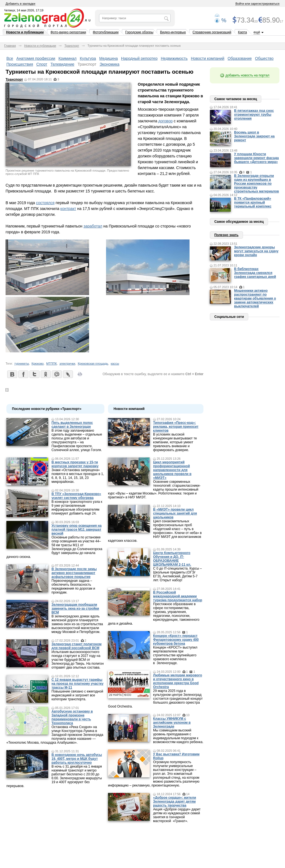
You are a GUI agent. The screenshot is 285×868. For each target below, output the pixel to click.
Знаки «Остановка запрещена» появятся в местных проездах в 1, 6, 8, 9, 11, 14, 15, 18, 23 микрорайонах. (78, 476)
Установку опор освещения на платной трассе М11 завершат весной (77, 530)
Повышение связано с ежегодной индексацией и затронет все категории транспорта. (77, 695)
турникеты (22, 363)
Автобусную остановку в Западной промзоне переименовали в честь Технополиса (72, 717)
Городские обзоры (139, 32)
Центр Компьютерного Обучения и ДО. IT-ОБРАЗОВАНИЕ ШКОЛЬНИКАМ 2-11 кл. (172, 559)
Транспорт (72, 46)
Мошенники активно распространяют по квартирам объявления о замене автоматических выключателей (255, 298)
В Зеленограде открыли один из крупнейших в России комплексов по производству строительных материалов (256, 184)
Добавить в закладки (20, 4)
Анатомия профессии (36, 58)
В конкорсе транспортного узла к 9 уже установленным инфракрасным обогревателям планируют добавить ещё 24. (77, 508)
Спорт (42, 64)
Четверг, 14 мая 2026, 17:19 (24, 10)
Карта (242, 32)
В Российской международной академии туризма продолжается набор (178, 596)
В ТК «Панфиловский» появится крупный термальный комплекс (253, 202)
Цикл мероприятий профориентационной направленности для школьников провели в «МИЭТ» (172, 470)
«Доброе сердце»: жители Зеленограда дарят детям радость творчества (175, 802)
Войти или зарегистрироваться (257, 4)
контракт (68, 209)
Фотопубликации (106, 32)
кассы (115, 363)
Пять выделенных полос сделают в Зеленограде (72, 425)
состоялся (45, 203)
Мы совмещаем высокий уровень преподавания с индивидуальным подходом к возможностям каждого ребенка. (178, 736)
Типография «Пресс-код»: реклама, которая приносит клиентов (176, 427)
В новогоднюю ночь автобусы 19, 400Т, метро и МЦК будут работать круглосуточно (77, 759)
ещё (257, 32)
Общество (264, 58)
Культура (88, 58)
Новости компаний (208, 58)
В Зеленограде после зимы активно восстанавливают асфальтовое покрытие (74, 573)
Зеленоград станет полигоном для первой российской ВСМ (77, 646)
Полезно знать (226, 235)
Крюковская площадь (93, 363)
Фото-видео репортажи (68, 32)
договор (165, 121)
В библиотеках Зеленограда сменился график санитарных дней (255, 273)
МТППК (51, 363)
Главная (10, 46)
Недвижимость (174, 58)
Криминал (67, 58)
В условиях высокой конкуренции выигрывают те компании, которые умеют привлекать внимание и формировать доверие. (175, 442)
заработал (93, 226)
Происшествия (20, 64)
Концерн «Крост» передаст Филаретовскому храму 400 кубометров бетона (176, 640)
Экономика (110, 64)
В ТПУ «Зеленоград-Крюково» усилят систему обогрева (76, 496)
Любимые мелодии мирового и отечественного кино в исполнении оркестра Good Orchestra (178, 681)
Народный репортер (139, 58)
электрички (67, 363)
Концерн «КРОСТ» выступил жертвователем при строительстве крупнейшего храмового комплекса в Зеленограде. (175, 655)
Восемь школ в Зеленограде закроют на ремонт (254, 136)
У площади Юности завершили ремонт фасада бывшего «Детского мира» (256, 158)
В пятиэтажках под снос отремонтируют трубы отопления (254, 115)
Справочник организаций (212, 32)
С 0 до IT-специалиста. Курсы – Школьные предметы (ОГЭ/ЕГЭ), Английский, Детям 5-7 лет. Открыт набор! (177, 574)
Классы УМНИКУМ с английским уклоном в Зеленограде (172, 723)
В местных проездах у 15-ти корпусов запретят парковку (75, 464)
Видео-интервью (173, 32)
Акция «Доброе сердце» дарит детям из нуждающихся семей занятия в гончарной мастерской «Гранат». (177, 815)
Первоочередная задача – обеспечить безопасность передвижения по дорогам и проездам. (73, 587)
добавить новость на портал (247, 75)
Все (10, 58)
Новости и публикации (25, 32)
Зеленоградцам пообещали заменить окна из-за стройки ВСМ (75, 609)
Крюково (38, 363)
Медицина (109, 58)
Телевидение (62, 64)
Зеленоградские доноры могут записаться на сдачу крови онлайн (256, 251)
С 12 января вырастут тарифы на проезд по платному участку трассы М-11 (78, 684)
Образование (240, 58)
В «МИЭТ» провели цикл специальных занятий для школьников (175, 513)
